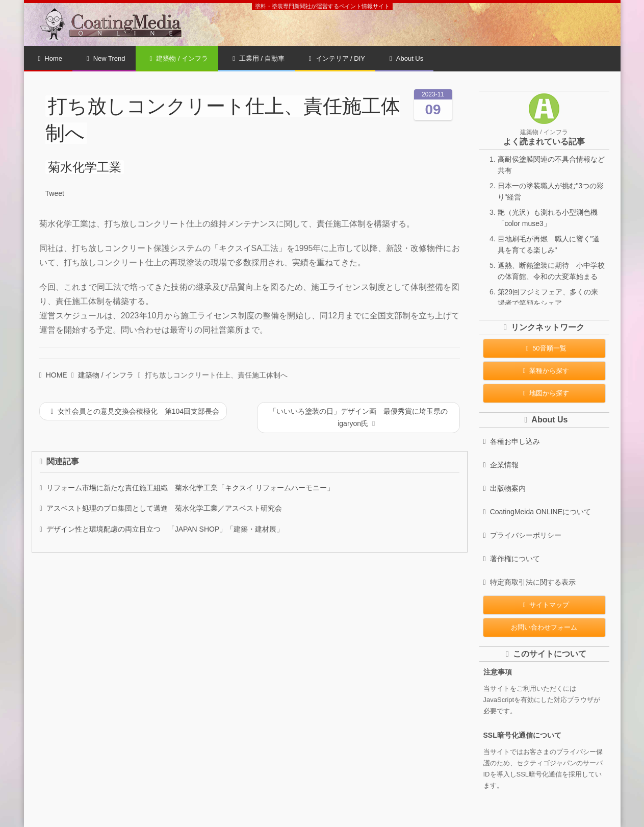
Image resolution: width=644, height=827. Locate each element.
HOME (53, 375)
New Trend (106, 58)
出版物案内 (505, 488)
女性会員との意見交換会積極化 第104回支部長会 (135, 411)
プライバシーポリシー (522, 535)
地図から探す (544, 393)
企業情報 (501, 465)
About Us (406, 58)
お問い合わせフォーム (544, 627)
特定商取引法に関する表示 (530, 582)
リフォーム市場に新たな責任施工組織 (187, 488)
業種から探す (544, 371)
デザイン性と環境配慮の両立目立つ (162, 529)
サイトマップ (544, 605)
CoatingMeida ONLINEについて (537, 512)
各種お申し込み (512, 441)
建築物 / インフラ (179, 58)
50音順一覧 (544, 348)
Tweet (55, 193)
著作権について (512, 559)
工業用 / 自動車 (259, 58)
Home (50, 58)
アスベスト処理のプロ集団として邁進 (161, 508)
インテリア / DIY (337, 58)
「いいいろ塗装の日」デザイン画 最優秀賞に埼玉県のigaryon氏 (358, 418)
